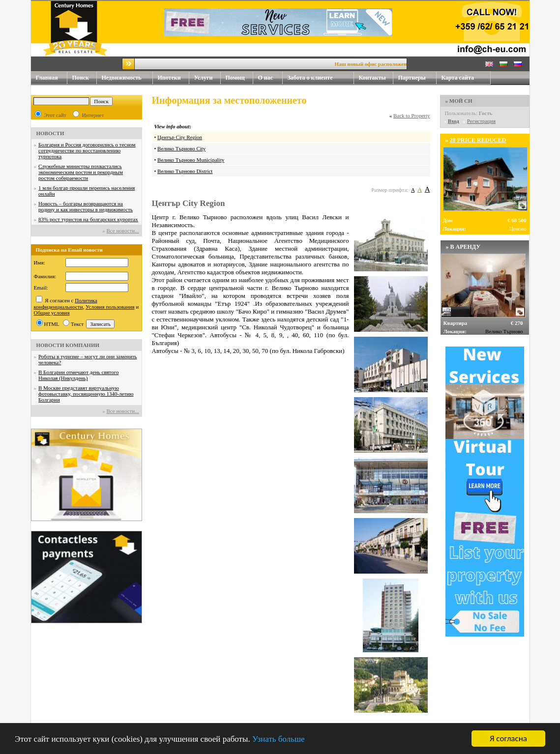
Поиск (81, 78)
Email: (41, 288)
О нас (270, 78)
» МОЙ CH (459, 101)
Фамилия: (45, 276)
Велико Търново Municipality (191, 160)
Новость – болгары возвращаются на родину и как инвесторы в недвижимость (86, 206)
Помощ (239, 78)
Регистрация (481, 121)
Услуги (207, 78)
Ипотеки (169, 78)
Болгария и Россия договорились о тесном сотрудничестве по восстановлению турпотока (87, 150)
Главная (47, 78)
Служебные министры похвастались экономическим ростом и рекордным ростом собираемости (81, 172)
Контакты (376, 78)
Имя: (40, 262)
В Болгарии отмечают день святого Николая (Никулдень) (78, 375)
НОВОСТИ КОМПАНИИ (68, 345)
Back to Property (412, 116)
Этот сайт (55, 115)
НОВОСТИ (50, 133)
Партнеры (412, 78)
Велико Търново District (185, 171)
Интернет (93, 115)
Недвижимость (127, 78)
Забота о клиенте (310, 78)
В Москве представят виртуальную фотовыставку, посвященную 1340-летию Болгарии (86, 394)
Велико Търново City (181, 148)
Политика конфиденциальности (66, 304)
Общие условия (52, 313)
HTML (52, 324)
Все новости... (122, 231)
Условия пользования (110, 307)
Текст (77, 324)
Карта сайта (458, 78)
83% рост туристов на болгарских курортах (88, 219)
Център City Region (180, 137)
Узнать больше (279, 739)
